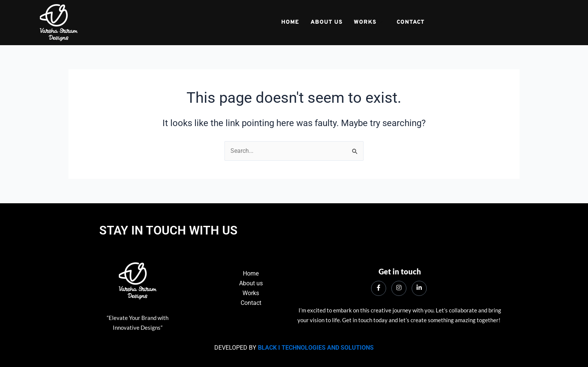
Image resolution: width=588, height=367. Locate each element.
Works (368, 23)
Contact (411, 23)
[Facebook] (379, 288)
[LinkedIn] (419, 288)
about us (326, 23)
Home (290, 23)
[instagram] (399, 288)
